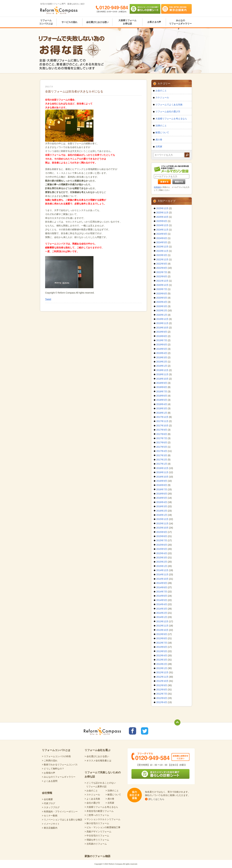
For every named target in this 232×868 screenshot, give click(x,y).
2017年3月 (162, 455)
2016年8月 (162, 485)
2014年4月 (162, 604)
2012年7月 (162, 694)
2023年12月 (162, 247)
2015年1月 (162, 566)
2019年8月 (162, 336)
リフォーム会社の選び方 (168, 112)
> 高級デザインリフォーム (98, 832)
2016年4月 (162, 502)
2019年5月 (162, 349)
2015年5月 (162, 549)
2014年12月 (162, 570)
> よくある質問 (50, 781)
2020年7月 (162, 289)
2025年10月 (162, 217)
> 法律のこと (112, 791)
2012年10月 (162, 681)
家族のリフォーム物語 (97, 856)
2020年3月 (162, 306)
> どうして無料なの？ (53, 769)
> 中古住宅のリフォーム (97, 836)
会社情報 (47, 793)
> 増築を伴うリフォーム (97, 840)
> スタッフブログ (51, 807)
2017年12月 (162, 417)
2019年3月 (162, 357)
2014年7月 (162, 592)
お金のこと (161, 91)
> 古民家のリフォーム (96, 844)
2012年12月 (162, 672)
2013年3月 (162, 660)
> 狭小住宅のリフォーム (97, 823)
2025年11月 (162, 213)
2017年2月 (162, 460)
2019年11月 (162, 323)
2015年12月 (162, 519)
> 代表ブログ (48, 803)
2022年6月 (162, 276)
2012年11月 (162, 677)
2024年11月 (162, 230)
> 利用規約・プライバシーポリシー (60, 812)
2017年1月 (162, 464)
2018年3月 (162, 408)
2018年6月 (162, 396)
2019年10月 (162, 328)
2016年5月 (162, 498)
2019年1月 (162, 366)
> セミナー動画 (50, 816)
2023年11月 (162, 251)
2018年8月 (162, 387)
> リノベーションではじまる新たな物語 (62, 820)
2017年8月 (162, 434)
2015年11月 (162, 523)
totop (177, 722)
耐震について (162, 132)
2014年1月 (162, 617)
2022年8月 (162, 268)
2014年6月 (162, 596)
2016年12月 (162, 468)
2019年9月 (162, 332)
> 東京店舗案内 (50, 828)
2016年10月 (162, 477)
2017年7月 (162, 438)
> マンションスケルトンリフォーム (102, 819)
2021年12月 (162, 281)
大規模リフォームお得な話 (127, 22)
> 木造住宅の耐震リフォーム (99, 811)
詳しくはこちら (156, 799)
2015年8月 (162, 536)
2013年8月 (162, 638)
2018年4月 (162, 404)
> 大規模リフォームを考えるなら (101, 807)
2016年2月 (162, 511)
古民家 (159, 147)
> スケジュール (92, 795)
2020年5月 (162, 298)
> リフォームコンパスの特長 (56, 756)
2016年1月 (162, 515)
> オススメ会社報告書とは (98, 761)
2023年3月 (162, 255)
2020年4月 (162, 302)
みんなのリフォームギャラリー (180, 22)
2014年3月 (162, 609)
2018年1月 (162, 413)
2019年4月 (162, 353)
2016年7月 (162, 489)
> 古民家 (110, 803)
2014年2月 (162, 613)
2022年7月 (162, 272)
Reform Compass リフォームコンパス (59, 10)
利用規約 (157, 187)
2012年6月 (162, 698)
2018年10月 (162, 379)
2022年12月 (162, 259)
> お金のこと (91, 791)
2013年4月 (162, 655)
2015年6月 (162, 545)
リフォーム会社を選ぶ (97, 750)
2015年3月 (162, 558)
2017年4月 (162, 451)
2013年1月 (162, 668)
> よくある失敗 (92, 799)
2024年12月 (162, 225)
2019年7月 (162, 340)
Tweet (48, 299)
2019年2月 (162, 362)
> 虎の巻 (110, 799)
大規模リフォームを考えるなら (171, 119)
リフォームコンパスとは (46, 22)
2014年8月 (162, 587)
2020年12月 (162, 285)
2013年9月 (162, 634)
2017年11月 (162, 421)
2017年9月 (162, 430)
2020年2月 (162, 310)
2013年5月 (162, 651)
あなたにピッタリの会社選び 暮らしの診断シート (145, 9)
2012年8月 (162, 690)
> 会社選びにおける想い (97, 756)
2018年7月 (162, 391)
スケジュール (162, 97)
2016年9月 (162, 481)
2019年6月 (162, 345)
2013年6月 (162, 647)
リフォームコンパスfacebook (133, 731)
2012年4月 (162, 702)
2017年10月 (162, 426)
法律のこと (161, 126)
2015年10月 (162, 528)
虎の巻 (159, 140)
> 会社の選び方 (92, 803)
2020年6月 (162, 294)
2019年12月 (162, 319)
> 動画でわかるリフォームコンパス (60, 765)
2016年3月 (162, 506)
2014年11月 (162, 574)
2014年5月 (162, 600)
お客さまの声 (154, 22)
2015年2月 (162, 562)
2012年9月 (162, 685)
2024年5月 (162, 242)
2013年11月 (162, 626)
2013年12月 (162, 621)
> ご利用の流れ (50, 761)
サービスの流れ (69, 22)
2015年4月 (162, 553)
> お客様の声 (48, 773)
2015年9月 (162, 532)
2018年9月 (162, 383)
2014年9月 (162, 583)
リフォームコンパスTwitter (145, 731)
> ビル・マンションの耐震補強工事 (102, 827)
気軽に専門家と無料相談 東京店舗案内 (176, 9)
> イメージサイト (51, 824)
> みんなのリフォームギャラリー (59, 777)
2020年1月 (162, 315)
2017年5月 (162, 447)
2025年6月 (162, 221)
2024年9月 (162, 234)
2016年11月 (162, 472)
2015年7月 (162, 540)
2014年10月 (162, 579)
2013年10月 (162, 630)
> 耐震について (113, 795)
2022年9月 (162, 264)
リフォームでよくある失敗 (169, 105)
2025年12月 (162, 208)
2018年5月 (162, 400)
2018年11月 (162, 374)
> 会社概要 (47, 799)
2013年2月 (162, 664)
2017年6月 (162, 442)
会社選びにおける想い (97, 22)
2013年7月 (162, 643)
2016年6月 (162, 494)
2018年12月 (162, 370)
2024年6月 (162, 238)
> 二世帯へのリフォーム (97, 815)
